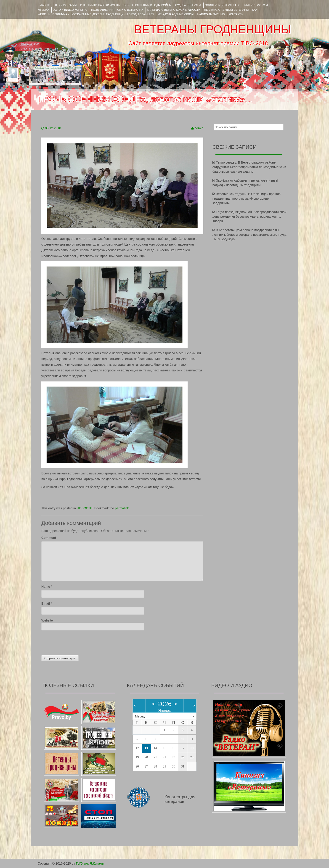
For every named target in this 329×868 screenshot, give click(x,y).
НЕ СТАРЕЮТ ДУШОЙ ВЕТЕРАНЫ (226, 10)
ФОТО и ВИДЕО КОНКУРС (70, 10)
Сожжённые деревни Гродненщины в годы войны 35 (113, 14)
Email (46, 603)
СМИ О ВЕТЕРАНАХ (130, 10)
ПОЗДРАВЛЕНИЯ (102, 10)
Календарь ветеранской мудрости (174, 10)
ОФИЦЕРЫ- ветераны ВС (222, 5)
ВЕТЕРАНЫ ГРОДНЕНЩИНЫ (213, 29)
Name (46, 587)
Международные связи (175, 14)
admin (199, 128)
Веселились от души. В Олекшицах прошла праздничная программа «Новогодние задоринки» (247, 198)
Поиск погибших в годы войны (147, 5)
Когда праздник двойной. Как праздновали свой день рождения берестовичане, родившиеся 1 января (249, 217)
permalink (122, 508)
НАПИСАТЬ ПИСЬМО (211, 14)
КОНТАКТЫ (236, 14)
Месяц (140, 716)
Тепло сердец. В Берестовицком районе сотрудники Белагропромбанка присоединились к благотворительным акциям (249, 167)
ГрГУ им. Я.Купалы (90, 863)
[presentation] (76, 642)
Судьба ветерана (188, 5)
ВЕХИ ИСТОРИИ (66, 5)
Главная (45, 5)
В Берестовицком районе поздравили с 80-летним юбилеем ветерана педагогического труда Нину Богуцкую (249, 235)
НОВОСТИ (85, 508)
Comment (49, 538)
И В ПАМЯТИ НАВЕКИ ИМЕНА (100, 5)
